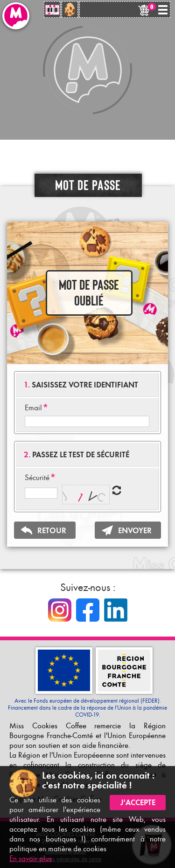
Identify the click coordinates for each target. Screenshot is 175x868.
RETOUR (52, 531)
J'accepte (138, 803)
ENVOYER (135, 531)
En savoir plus (31, 858)
